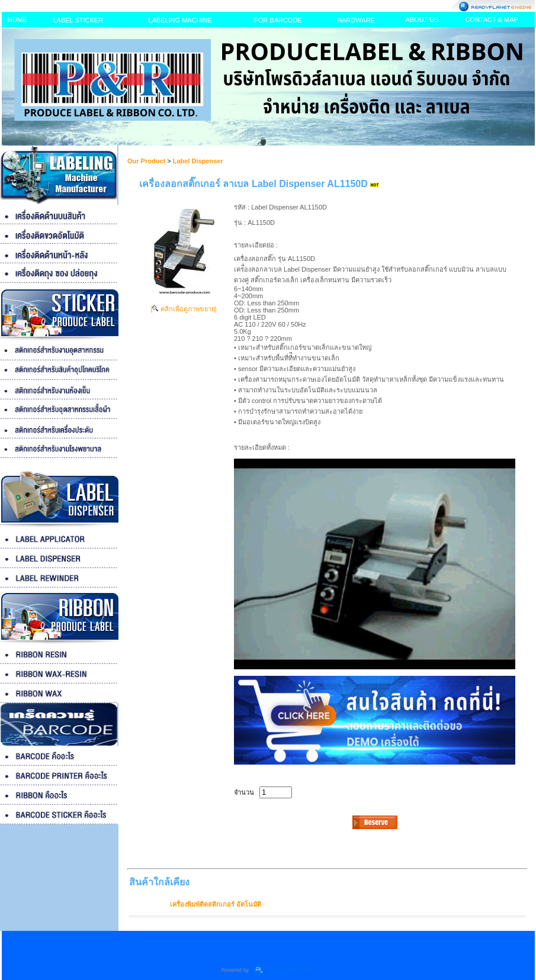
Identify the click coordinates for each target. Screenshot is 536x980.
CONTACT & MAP (491, 20)
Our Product (146, 161)
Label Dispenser (198, 161)
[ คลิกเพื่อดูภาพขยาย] (183, 309)
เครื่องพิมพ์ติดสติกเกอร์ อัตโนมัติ (216, 904)
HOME (17, 20)
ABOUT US (422, 20)
